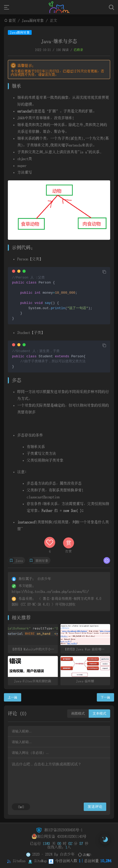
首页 (12, 20)
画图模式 (78, 713)
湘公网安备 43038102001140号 (59, 836)
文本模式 (99, 713)
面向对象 (42, 561)
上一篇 (13, 697)
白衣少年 (67, 854)
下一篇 (105, 697)
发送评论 (95, 806)
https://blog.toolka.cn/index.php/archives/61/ (50, 591)
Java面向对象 (33, 20)
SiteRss (19, 861)
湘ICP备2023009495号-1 (59, 830)
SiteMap (41, 861)
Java (19, 561)
